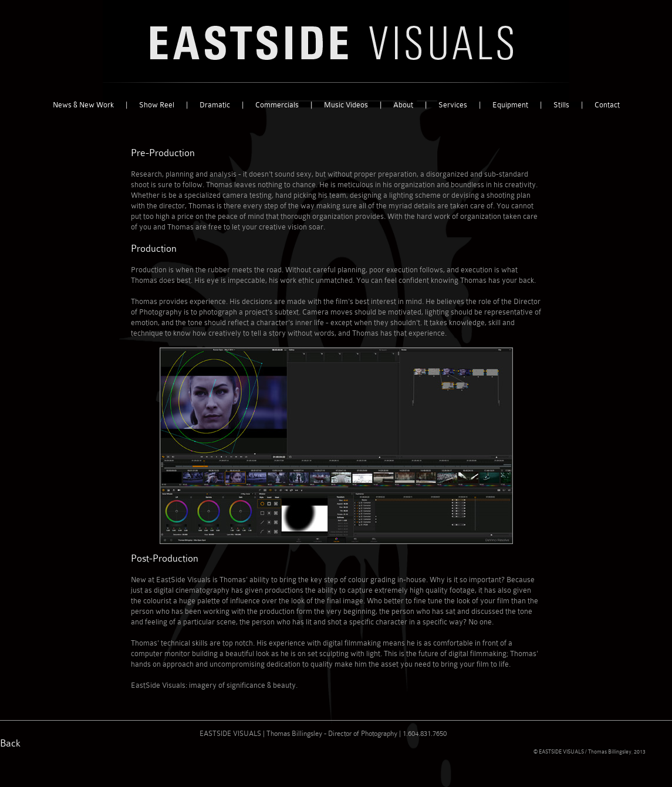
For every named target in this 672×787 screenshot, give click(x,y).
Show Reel (157, 105)
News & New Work (83, 105)
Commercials (277, 105)
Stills (561, 105)
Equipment (510, 105)
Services (453, 105)
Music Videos (346, 105)
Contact (607, 105)
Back (10, 743)
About (403, 105)
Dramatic (215, 105)
